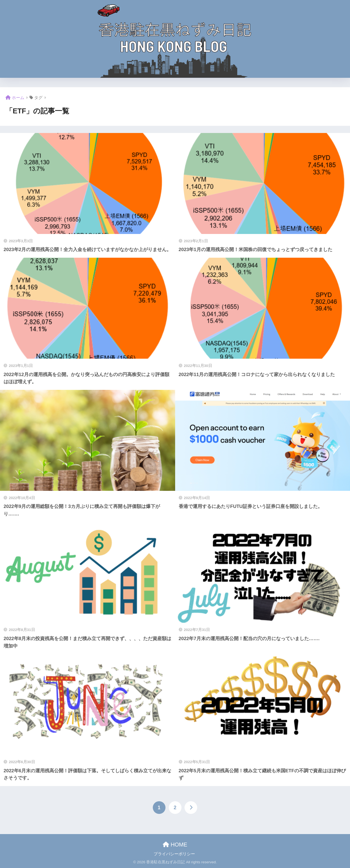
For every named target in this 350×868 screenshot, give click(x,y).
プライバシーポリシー (174, 854)
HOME (175, 845)
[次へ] (191, 808)
